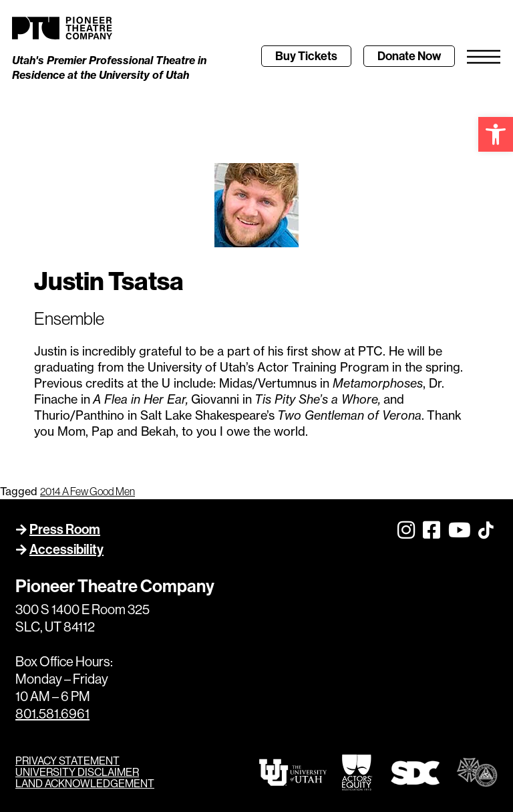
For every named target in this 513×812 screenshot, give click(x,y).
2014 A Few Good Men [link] (88, 491)
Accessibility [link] (66, 549)
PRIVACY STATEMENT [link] (67, 761)
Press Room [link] (65, 529)
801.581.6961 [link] (52, 714)
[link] (496, 134)
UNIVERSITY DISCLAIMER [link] (77, 772)
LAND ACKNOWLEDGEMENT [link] (85, 784)
